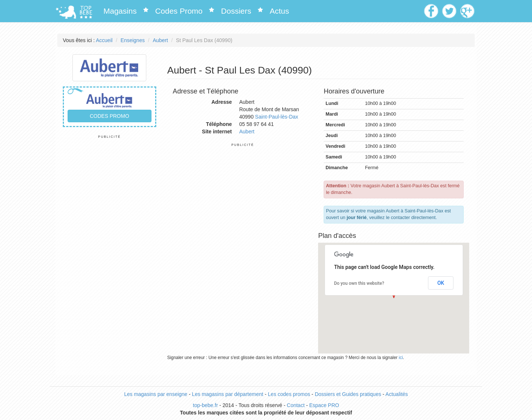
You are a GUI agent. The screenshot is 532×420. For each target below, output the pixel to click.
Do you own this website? (359, 283)
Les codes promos (289, 394)
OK (441, 283)
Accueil (104, 40)
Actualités (397, 394)
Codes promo (110, 116)
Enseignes (132, 40)
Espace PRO (324, 405)
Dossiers (236, 11)
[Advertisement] (110, 250)
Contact (296, 405)
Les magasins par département (228, 394)
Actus (279, 11)
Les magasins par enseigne (156, 394)
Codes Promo (179, 11)
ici (401, 358)
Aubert (160, 40)
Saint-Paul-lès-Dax (277, 117)
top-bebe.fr (205, 405)
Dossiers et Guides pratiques (348, 394)
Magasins (120, 11)
